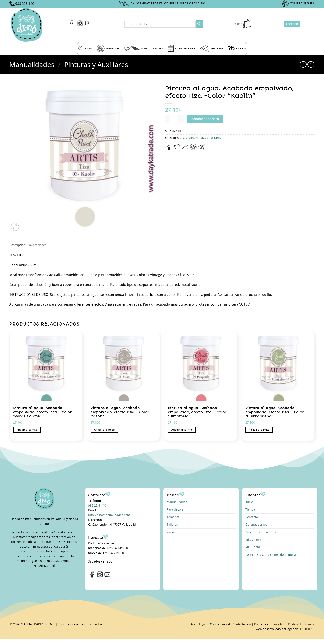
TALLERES (212, 48)
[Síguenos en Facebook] (72, 25)
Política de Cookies (301, 624)
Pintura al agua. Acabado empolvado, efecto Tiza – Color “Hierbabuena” (275, 412)
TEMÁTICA (108, 48)
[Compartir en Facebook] (169, 149)
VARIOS (237, 48)
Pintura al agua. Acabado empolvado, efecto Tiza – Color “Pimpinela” (197, 412)
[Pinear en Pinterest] (193, 149)
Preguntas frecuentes (261, 532)
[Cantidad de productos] (174, 119)
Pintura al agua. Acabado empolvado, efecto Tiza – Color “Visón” (120, 412)
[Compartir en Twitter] (177, 149)
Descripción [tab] (17, 245)
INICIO (85, 48)
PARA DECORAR (182, 48)
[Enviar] (199, 24)
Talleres (172, 524)
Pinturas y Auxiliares (96, 64)
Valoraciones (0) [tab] (39, 245)
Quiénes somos (256, 524)
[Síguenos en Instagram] (80, 25)
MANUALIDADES (143, 48)
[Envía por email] (185, 149)
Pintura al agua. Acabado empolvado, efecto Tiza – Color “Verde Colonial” (43, 412)
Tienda (250, 509)
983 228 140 (25, 4)
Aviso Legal (199, 624)
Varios (171, 532)
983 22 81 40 (97, 505)
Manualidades (32, 64)
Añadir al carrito (205, 119)
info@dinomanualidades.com (109, 515)
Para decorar (176, 509)
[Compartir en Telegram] (201, 149)
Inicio (249, 502)
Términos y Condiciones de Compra (271, 555)
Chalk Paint (187, 138)
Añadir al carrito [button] (27, 430)
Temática (173, 517)
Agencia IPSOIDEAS (301, 629)
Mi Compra (253, 539)
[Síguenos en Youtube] (88, 25)
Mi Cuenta (253, 547)
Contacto (252, 517)
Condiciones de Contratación (230, 624)
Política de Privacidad (269, 624)
